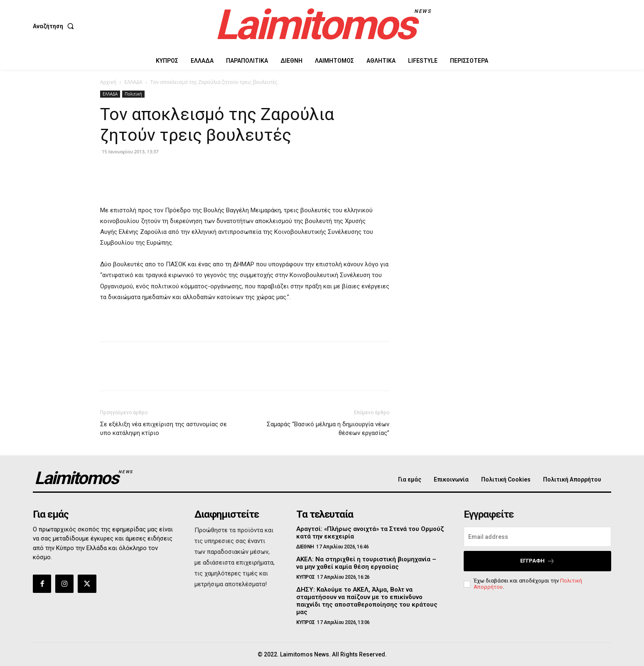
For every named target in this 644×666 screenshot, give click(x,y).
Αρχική (108, 82)
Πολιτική (133, 94)
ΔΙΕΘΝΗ (305, 547)
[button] (55, 26)
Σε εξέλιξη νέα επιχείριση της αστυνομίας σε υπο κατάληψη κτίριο (163, 429)
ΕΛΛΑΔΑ (133, 82)
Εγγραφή (537, 561)
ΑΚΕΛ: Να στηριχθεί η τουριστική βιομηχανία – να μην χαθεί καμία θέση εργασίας (366, 563)
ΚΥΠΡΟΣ (306, 577)
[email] (537, 537)
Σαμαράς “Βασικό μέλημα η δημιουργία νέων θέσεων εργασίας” (328, 429)
